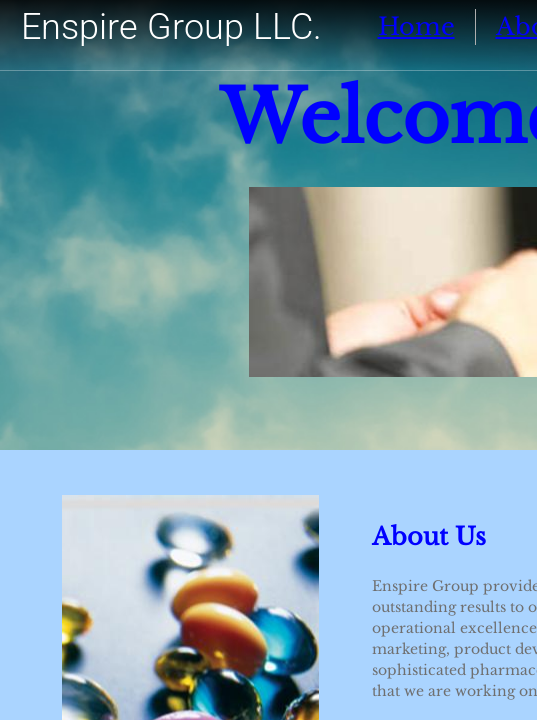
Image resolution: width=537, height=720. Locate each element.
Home (416, 26)
